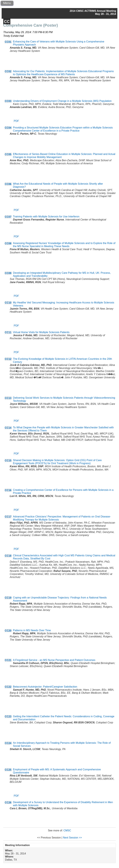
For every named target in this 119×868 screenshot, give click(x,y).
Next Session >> (72, 838)
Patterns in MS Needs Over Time (32, 630)
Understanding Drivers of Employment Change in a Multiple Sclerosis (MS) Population (62, 101)
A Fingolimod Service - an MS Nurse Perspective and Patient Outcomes (54, 660)
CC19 (8, 598)
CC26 (8, 803)
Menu (7, 3)
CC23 (8, 717)
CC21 (8, 660)
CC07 (8, 217)
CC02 (8, 71)
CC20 (8, 631)
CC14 (8, 428)
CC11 (8, 332)
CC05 (8, 154)
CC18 (8, 556)
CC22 (8, 687)
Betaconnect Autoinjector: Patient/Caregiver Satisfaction (45, 687)
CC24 (8, 743)
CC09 (8, 273)
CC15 (8, 461)
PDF (16, 121)
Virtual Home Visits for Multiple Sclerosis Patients (41, 332)
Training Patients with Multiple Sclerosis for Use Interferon (46, 217)
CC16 (8, 490)
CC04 (8, 128)
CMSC (67, 830)
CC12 (8, 359)
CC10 (8, 303)
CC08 (8, 243)
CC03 (8, 101)
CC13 (8, 398)
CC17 (8, 517)
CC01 (8, 42)
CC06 (8, 184)
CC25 (8, 770)
